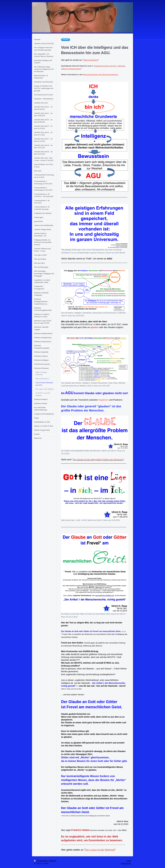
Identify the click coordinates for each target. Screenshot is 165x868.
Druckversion (41, 861)
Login (129, 861)
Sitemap (53, 861)
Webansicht (126, 863)
